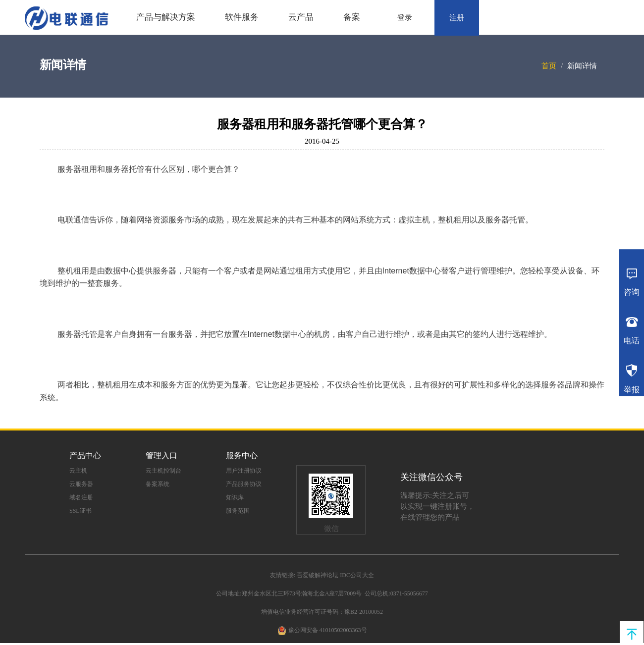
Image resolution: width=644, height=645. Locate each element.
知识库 (235, 497)
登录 (405, 17)
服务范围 (238, 511)
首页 (549, 66)
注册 (457, 18)
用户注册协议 (244, 471)
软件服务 (242, 17)
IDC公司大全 (357, 575)
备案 (352, 17)
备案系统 (158, 484)
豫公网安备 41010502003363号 (328, 630)
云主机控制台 (163, 471)
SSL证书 (80, 511)
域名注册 (81, 497)
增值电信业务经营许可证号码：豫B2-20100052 (322, 612)
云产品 (301, 17)
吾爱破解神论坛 (318, 575)
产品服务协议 (244, 484)
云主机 (78, 471)
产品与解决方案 (166, 17)
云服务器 (81, 484)
